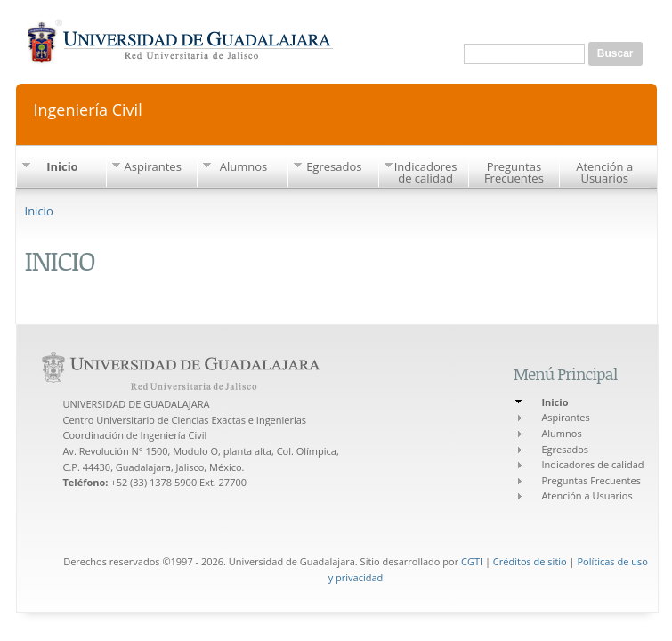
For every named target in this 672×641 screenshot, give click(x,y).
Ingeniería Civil (88, 108)
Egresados (334, 166)
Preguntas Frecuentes (514, 172)
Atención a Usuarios (604, 172)
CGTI (472, 561)
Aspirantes (153, 166)
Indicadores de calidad (426, 172)
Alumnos (244, 166)
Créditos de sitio (530, 561)
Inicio (62, 166)
